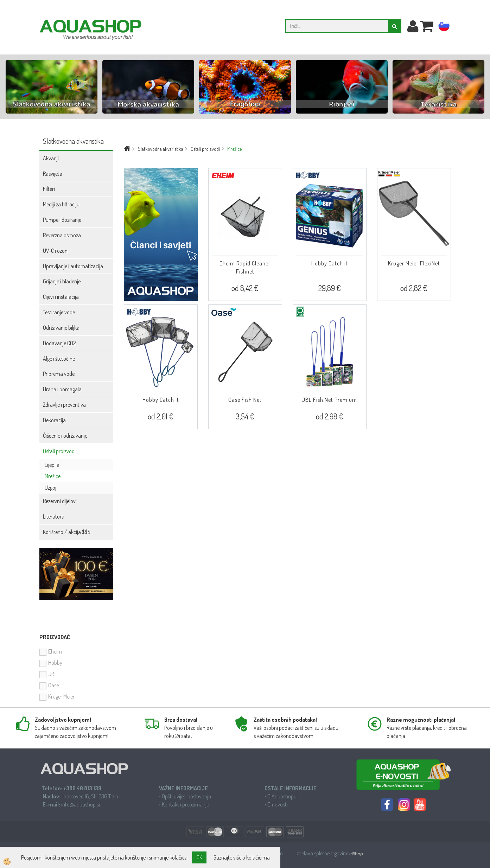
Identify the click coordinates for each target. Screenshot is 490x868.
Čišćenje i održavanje (65, 436)
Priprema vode (59, 374)
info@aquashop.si (81, 804)
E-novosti (278, 804)
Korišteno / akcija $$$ (67, 532)
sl (444, 27)
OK (199, 857)
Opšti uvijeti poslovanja (186, 796)
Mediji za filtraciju (61, 204)
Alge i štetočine (59, 359)
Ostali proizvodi (59, 451)
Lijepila (52, 465)
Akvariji (51, 158)
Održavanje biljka (61, 328)
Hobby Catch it (330, 263)
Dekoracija (54, 420)
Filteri (49, 189)
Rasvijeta (53, 174)
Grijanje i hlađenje (62, 281)
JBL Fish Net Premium (329, 400)
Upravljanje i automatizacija (73, 266)
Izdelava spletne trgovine (322, 853)
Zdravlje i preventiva (64, 405)
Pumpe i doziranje (62, 220)
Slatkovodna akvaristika (161, 149)
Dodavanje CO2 (59, 343)
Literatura (54, 516)
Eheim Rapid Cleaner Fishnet (245, 267)
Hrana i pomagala (62, 389)
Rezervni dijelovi (60, 501)
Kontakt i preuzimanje (185, 804)
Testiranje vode (59, 312)
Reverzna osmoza (62, 235)
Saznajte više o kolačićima (242, 857)
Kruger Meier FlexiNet (414, 263)
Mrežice (53, 476)
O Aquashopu (282, 796)
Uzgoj (50, 488)
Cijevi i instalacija (61, 297)
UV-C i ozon (55, 251)
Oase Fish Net (245, 400)
